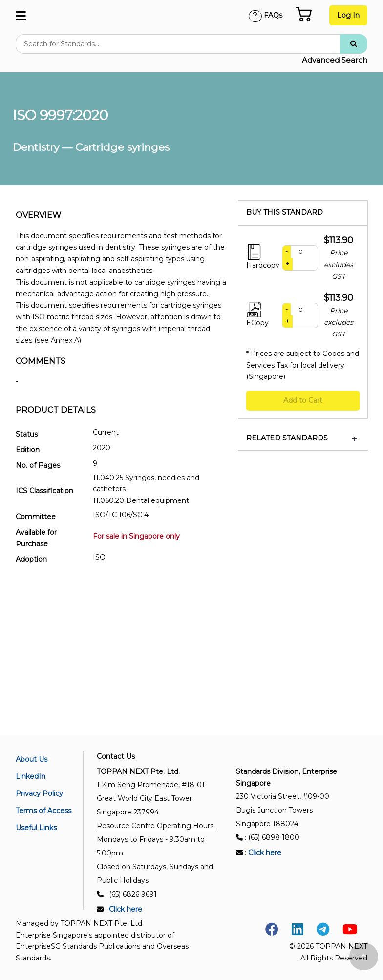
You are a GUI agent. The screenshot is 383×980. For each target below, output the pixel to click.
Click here (126, 909)
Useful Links (36, 828)
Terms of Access (43, 811)
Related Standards (287, 438)
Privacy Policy (39, 793)
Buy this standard (285, 213)
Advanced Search (335, 60)
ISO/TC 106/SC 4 (121, 515)
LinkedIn (31, 776)
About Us (32, 759)
